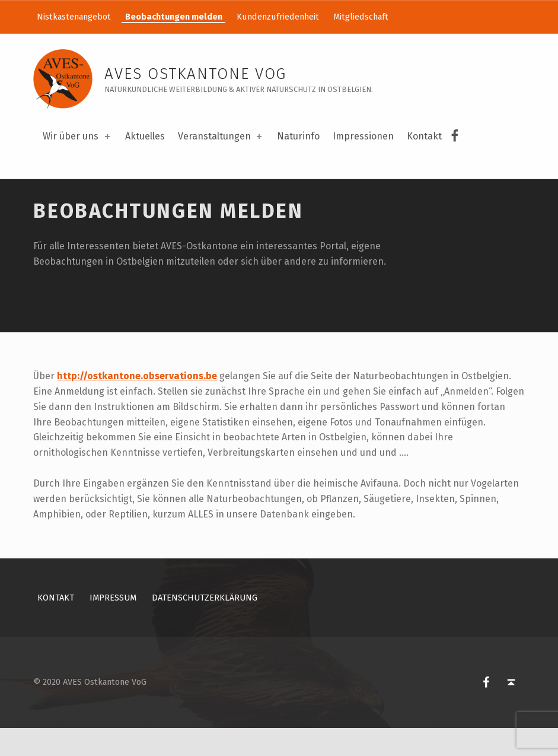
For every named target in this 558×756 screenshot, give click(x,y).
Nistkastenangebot (74, 17)
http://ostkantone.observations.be (137, 403)
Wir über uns (77, 136)
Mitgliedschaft (361, 17)
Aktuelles (145, 136)
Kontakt (424, 136)
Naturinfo (298, 136)
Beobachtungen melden (174, 17)
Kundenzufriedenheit (278, 17)
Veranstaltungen (221, 136)
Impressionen (363, 136)
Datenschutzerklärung (205, 625)
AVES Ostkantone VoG (195, 74)
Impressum (113, 625)
